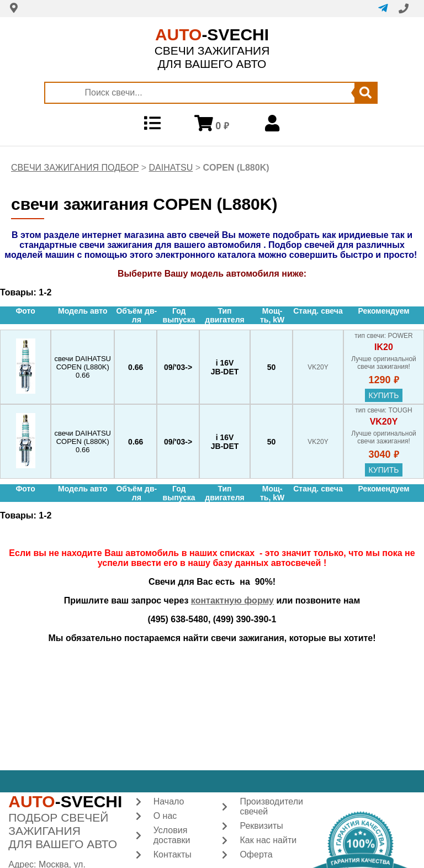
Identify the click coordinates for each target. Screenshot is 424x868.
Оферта (256, 854)
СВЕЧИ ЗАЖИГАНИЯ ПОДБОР (75, 168)
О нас (165, 816)
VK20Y (384, 422)
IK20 (384, 347)
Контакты (173, 854)
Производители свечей (271, 806)
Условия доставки (172, 835)
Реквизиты (261, 826)
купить (383, 395)
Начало (169, 801)
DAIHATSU (171, 168)
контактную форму (232, 600)
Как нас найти (268, 840)
